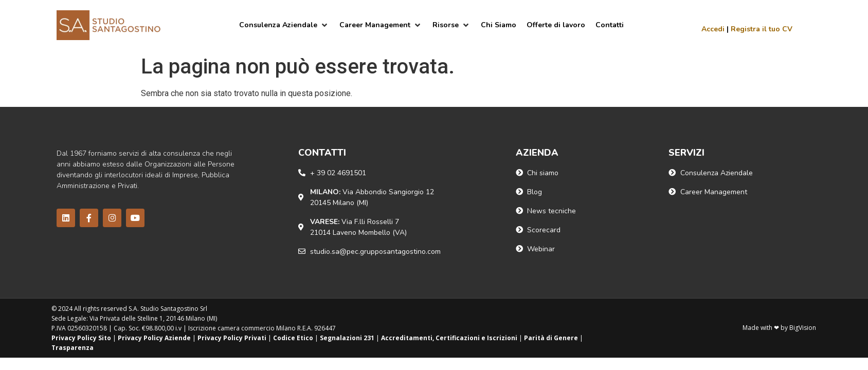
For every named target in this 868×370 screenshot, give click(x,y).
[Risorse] (451, 25)
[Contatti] (610, 25)
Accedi (713, 29)
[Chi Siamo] (499, 25)
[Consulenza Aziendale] (284, 25)
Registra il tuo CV (762, 29)
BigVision (803, 328)
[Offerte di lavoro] (556, 25)
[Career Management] (381, 25)
